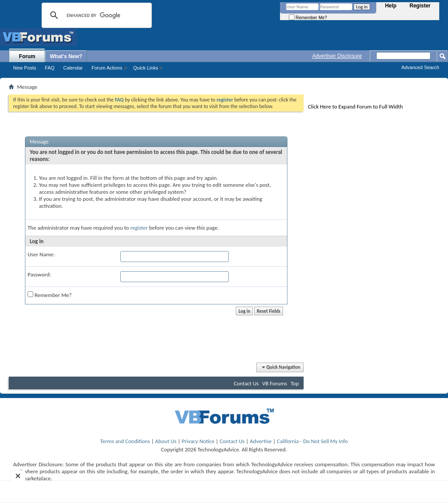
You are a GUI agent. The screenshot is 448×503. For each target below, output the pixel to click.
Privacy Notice (198, 441)
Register (420, 6)
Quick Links (146, 68)
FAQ (50, 68)
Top (295, 383)
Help (391, 6)
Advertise (261, 441)
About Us (166, 441)
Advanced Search (420, 67)
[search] (95, 15)
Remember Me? (308, 18)
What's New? (66, 56)
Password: (39, 274)
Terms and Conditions (125, 441)
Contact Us (246, 383)
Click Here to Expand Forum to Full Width (355, 107)
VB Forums (275, 383)
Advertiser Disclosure (337, 56)
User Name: (41, 254)
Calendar (73, 68)
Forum (27, 56)
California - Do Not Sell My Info (312, 441)
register (139, 228)
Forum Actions (107, 68)
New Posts (25, 68)
